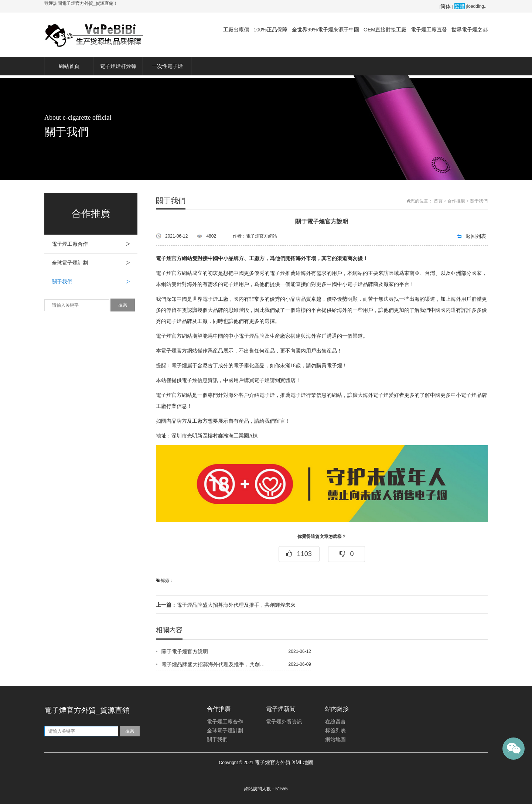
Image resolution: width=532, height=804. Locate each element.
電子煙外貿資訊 (284, 722)
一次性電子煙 (167, 66)
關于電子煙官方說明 (185, 651)
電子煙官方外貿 (273, 762)
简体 (446, 6)
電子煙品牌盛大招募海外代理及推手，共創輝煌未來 (226, 605)
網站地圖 (335, 740)
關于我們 (95, 282)
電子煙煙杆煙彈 (118, 66)
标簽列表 (335, 731)
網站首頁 (69, 66)
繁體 (460, 6)
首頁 (438, 201)
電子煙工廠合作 (95, 244)
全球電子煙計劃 (95, 263)
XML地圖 (303, 762)
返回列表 (476, 236)
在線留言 (335, 722)
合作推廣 (456, 201)
